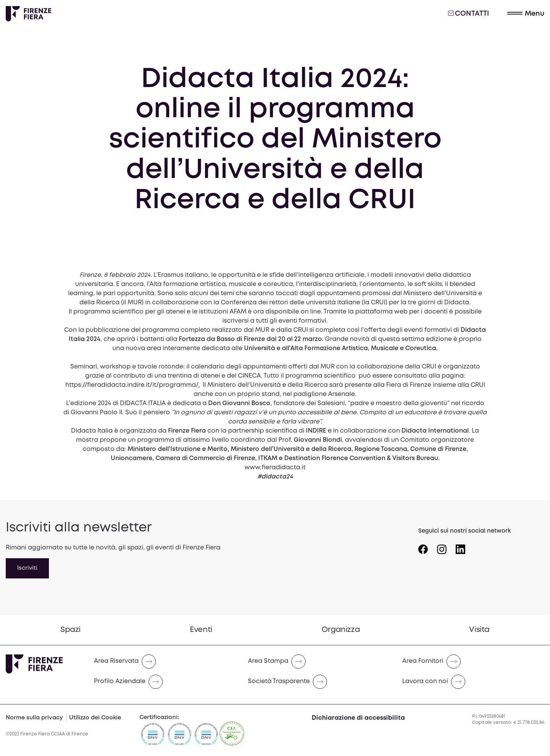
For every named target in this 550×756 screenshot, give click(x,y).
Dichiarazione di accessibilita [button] (358, 718)
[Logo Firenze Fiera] (29, 14)
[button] (526, 14)
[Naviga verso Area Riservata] (165, 661)
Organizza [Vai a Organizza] (341, 630)
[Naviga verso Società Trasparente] (319, 682)
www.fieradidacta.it (275, 468)
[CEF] (232, 737)
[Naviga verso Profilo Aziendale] (165, 682)
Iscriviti (27, 568)
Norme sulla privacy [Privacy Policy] (34, 718)
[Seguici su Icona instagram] (446, 546)
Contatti (468, 14)
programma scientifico (320, 376)
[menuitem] (70, 630)
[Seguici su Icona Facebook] (428, 546)
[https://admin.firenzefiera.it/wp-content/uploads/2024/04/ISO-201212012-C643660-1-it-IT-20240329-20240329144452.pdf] (206, 737)
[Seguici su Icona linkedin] (465, 546)
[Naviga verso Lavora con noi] (473, 682)
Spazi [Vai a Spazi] (70, 630)
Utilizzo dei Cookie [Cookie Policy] (95, 718)
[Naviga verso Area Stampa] (319, 661)
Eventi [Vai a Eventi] (201, 630)
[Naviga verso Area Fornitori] (473, 661)
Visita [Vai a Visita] (479, 630)
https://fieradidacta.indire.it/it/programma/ (132, 385)
